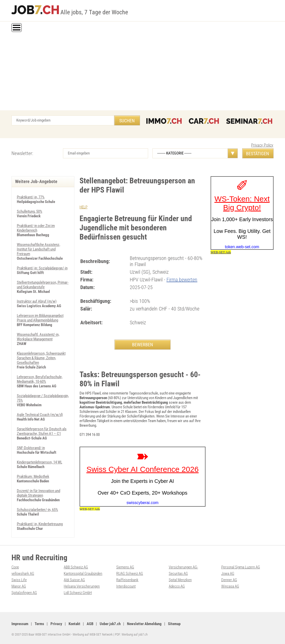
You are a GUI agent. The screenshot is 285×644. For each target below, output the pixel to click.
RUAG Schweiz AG (130, 574)
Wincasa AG (230, 586)
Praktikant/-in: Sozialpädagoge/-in (42, 268)
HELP (83, 207)
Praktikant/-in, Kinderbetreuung (40, 524)
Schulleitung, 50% (30, 211)
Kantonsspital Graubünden (83, 574)
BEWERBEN (142, 345)
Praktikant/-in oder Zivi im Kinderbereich (36, 228)
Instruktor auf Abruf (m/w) (37, 301)
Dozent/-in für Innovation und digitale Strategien (38, 493)
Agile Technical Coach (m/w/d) (40, 415)
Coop (15, 567)
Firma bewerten (182, 280)
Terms (39, 624)
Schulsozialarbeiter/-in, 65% (37, 510)
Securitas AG (178, 574)
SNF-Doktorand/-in (31, 448)
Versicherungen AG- (183, 567)
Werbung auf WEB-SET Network (93, 634)
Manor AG (19, 586)
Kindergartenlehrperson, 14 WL (40, 462)
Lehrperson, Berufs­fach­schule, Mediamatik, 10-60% (40, 379)
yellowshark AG (23, 574)
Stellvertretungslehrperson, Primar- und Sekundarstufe (43, 285)
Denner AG (229, 580)
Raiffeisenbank (127, 580)
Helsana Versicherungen (82, 586)
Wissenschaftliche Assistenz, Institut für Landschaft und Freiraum (38, 249)
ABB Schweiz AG (76, 567)
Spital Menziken (180, 580)
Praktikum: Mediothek (33, 476)
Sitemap (174, 624)
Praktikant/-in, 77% (31, 197)
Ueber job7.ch (110, 624)
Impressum (20, 624)
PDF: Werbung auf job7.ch (131, 634)
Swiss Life (19, 580)
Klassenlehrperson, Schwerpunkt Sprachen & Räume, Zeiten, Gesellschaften (41, 358)
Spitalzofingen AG (24, 593)
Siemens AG (125, 567)
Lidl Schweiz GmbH (78, 593)
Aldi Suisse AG (74, 580)
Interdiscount (126, 586)
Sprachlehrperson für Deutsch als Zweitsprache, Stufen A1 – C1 (42, 431)
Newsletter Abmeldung (144, 624)
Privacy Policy (262, 145)
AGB (90, 624)
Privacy (56, 624)
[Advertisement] (142, 72)
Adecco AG (177, 586)
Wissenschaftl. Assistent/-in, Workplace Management (38, 337)
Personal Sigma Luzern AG (241, 567)
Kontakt (74, 624)
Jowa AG (228, 574)
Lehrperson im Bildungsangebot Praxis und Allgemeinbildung (40, 318)
